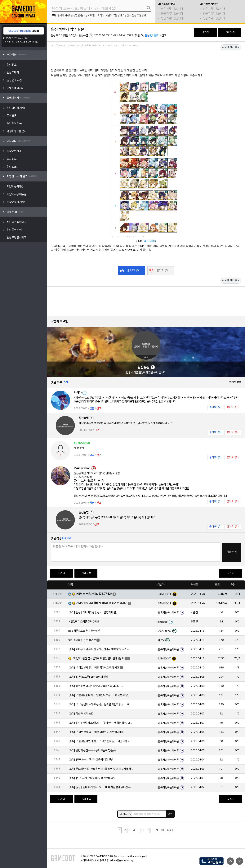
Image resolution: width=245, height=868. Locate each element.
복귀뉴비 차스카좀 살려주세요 (84, 622)
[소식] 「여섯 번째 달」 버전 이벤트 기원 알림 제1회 (96, 732)
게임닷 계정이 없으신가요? (17, 38)
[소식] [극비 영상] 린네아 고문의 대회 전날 (91, 760)
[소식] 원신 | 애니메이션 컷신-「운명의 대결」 (93, 613)
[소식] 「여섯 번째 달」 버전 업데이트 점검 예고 (94, 668)
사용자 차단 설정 (231, 47)
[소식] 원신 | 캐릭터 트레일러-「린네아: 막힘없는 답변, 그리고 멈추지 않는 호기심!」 (101, 723)
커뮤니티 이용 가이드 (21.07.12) (94, 594)
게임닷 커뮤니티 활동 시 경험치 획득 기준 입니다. (102, 603)
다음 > (170, 830)
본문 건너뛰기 (152, 36)
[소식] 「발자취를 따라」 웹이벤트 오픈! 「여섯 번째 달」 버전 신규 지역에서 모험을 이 (101, 695)
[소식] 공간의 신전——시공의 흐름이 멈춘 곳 (92, 751)
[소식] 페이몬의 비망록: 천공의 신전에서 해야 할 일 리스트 (99, 649)
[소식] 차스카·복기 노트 (81, 714)
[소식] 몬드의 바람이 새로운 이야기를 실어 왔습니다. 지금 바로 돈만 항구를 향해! (101, 769)
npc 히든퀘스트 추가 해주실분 (84, 631)
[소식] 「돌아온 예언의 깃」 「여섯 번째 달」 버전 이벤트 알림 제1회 (101, 741)
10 (162, 830)
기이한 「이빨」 (97, 15)
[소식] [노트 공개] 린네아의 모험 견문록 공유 (92, 778)
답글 (92, 409)
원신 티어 (149, 241)
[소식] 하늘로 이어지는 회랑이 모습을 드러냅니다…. (96, 686)
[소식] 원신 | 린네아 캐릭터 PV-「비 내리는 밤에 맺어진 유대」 (101, 787)
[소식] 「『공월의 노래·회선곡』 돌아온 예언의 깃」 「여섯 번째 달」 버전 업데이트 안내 (101, 705)
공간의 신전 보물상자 (135, 15)
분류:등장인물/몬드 (75, 15)
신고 (164, 36)
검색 (170, 814)
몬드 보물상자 (115, 15)
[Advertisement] (146, 59)
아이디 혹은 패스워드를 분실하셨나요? (22, 42)
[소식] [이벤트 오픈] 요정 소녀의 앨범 (88, 677)
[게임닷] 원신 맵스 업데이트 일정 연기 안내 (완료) (99, 659)
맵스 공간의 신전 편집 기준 (82, 640)
